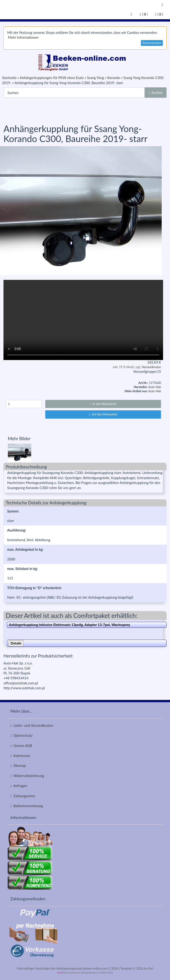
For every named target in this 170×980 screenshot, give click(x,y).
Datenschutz (21, 735)
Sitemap (18, 766)
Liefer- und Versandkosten (32, 726)
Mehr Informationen (23, 37)
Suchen (156, 93)
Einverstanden (152, 43)
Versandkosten (151, 367)
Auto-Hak (155, 391)
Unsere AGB (21, 746)
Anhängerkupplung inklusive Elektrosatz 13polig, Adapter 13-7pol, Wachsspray (69, 625)
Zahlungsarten (23, 796)
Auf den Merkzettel (103, 414)
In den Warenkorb (103, 404)
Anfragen (19, 786)
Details (16, 643)
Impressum (20, 756)
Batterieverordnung (27, 806)
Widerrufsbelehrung (27, 776)
